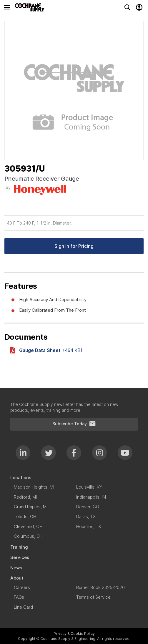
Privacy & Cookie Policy (74, 634)
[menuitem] (74, 478)
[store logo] (31, 7)
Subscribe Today (74, 424)
